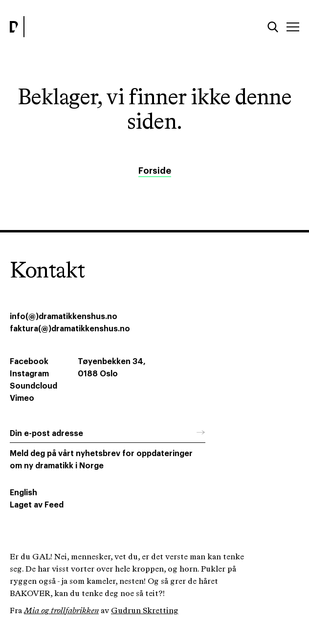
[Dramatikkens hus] (79, 27)
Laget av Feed (37, 505)
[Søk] (273, 27)
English (23, 493)
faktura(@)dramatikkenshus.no (70, 329)
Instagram (29, 374)
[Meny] (293, 27)
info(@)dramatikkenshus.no (64, 317)
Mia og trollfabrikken (61, 611)
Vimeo (22, 398)
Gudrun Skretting (145, 611)
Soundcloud (33, 386)
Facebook (29, 362)
